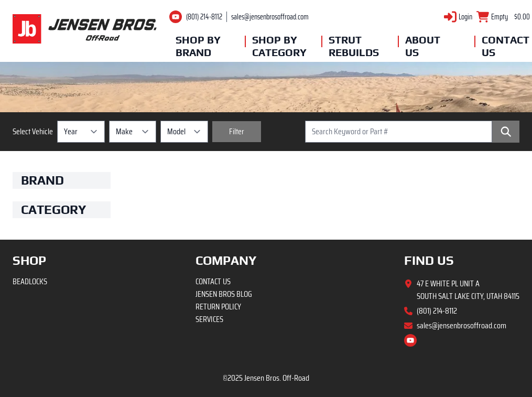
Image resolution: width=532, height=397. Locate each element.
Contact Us (506, 46)
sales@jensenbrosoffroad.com (270, 17)
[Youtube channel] (176, 17)
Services (209, 319)
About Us (423, 46)
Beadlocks (30, 281)
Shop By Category (277, 46)
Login (465, 17)
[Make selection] (133, 132)
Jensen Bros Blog (224, 294)
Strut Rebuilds (354, 46)
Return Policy (218, 307)
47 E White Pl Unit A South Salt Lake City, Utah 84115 (468, 290)
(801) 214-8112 (204, 17)
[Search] (506, 132)
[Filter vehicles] (237, 132)
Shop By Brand (198, 46)
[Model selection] (184, 132)
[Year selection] (81, 132)
